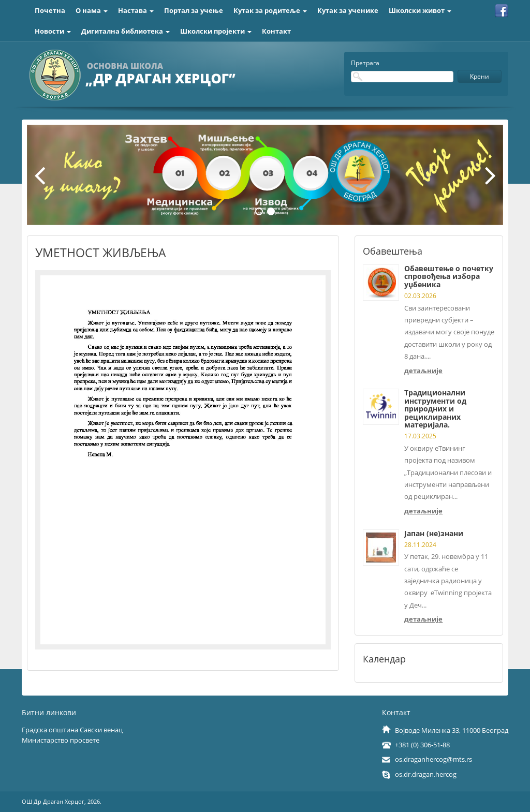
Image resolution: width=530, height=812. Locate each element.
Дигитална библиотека (126, 31)
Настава (136, 10)
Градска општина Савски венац (72, 730)
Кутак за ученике (348, 10)
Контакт (276, 31)
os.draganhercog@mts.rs (433, 759)
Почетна (50, 10)
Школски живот (420, 10)
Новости (53, 31)
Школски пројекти (216, 31)
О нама (92, 10)
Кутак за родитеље (270, 10)
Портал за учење (194, 10)
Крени (480, 76)
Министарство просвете (61, 740)
